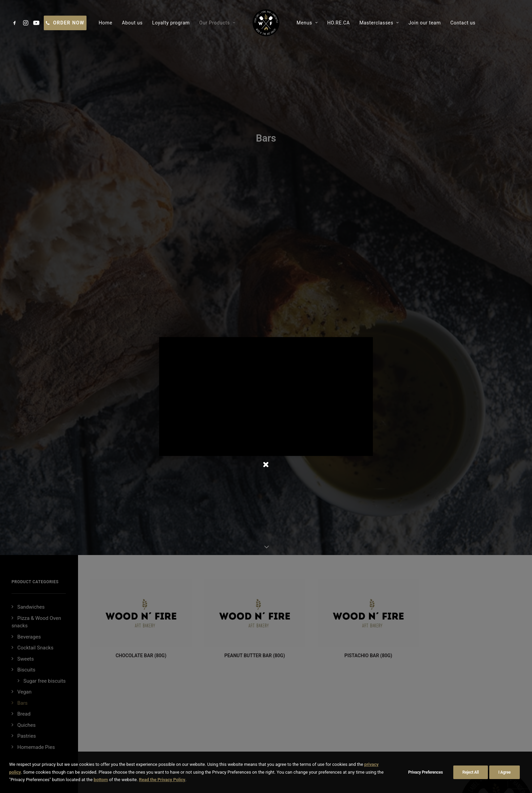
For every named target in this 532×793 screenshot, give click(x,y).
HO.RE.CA (338, 23)
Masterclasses (379, 23)
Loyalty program (171, 23)
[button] (16, 23)
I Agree (505, 772)
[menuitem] (16, 23)
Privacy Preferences (425, 772)
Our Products (217, 23)
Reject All (471, 772)
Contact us (463, 23)
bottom (101, 780)
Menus (307, 23)
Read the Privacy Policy (162, 780)
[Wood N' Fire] (266, 23)
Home (106, 23)
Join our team (425, 23)
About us (132, 23)
